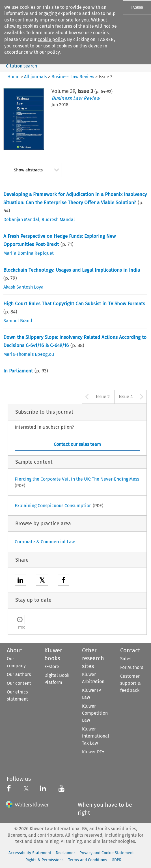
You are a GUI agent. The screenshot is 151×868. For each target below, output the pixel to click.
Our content (19, 683)
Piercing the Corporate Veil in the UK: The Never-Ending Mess (77, 479)
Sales (126, 659)
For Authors (132, 667)
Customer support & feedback (130, 683)
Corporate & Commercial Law (45, 542)
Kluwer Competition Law (95, 713)
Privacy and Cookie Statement (107, 853)
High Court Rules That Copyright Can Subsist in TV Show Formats (74, 304)
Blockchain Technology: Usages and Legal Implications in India (72, 270)
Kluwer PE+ (93, 752)
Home (13, 77)
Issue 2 (103, 397)
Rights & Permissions (45, 860)
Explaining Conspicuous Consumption (53, 506)
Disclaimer (65, 853)
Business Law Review (76, 98)
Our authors (19, 674)
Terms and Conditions (88, 860)
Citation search (21, 66)
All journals (35, 77)
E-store (52, 667)
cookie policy (51, 39)
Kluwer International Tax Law (96, 736)
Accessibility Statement (30, 853)
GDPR (117, 860)
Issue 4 (126, 397)
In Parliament (18, 371)
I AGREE (137, 7)
